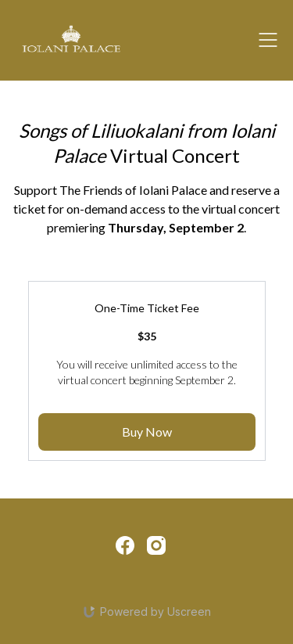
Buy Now (147, 432)
